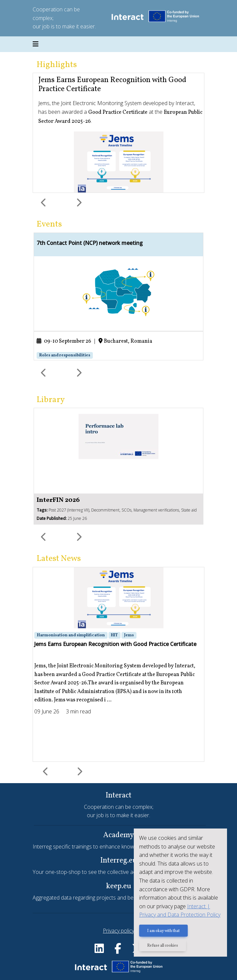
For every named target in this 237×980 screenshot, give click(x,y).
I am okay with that (163, 931)
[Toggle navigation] (36, 44)
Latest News (59, 559)
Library (51, 400)
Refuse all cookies (163, 946)
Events (49, 224)
